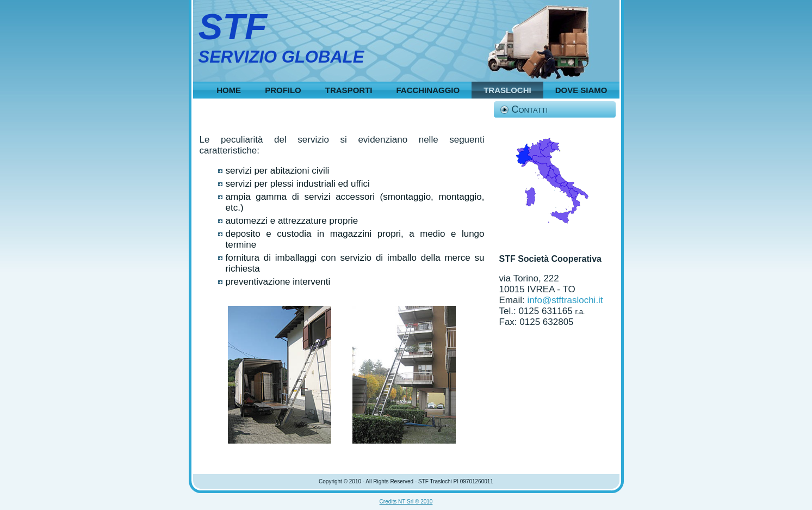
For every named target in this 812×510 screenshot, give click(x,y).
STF (233, 26)
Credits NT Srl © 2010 (406, 502)
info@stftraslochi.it (565, 300)
